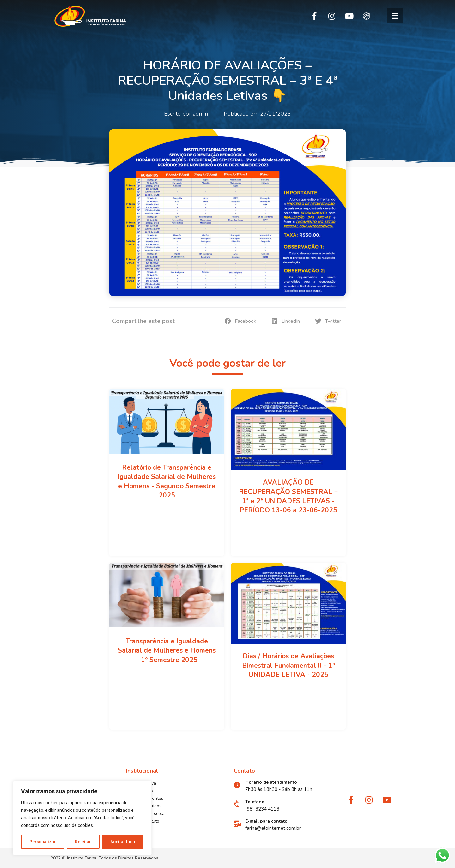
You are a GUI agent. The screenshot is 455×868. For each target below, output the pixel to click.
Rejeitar (83, 842)
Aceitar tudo (123, 842)
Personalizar (43, 842)
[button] (395, 16)
